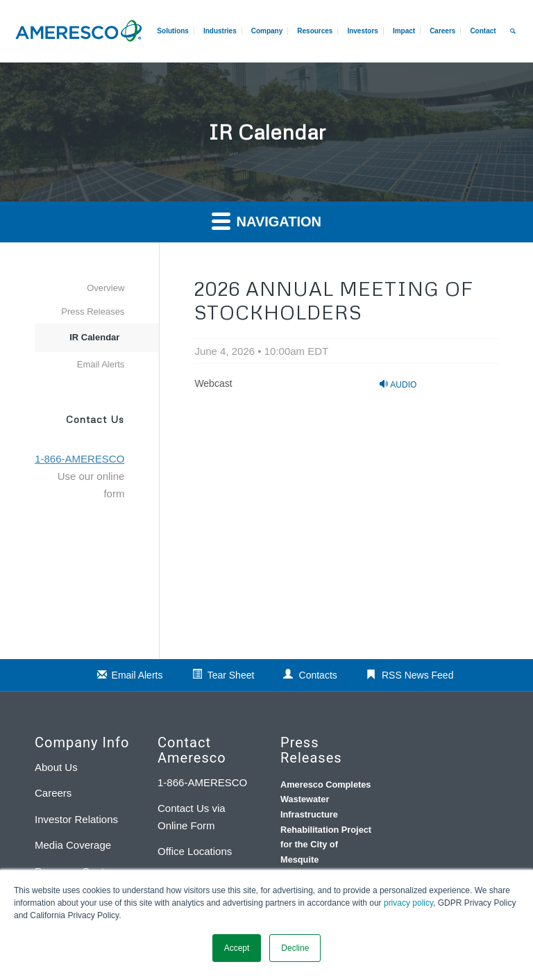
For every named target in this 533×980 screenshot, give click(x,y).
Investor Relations (76, 819)
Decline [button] (295, 948)
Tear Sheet (231, 675)
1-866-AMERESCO (202, 782)
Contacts (318, 675)
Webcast (213, 383)
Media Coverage (73, 845)
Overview (105, 288)
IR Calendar (94, 337)
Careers (53, 793)
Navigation (266, 221)
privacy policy (408, 903)
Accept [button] (237, 948)
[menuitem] (442, 31)
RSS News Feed (417, 675)
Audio (398, 384)
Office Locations (195, 851)
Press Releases (93, 312)
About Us (56, 767)
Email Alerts (101, 364)
